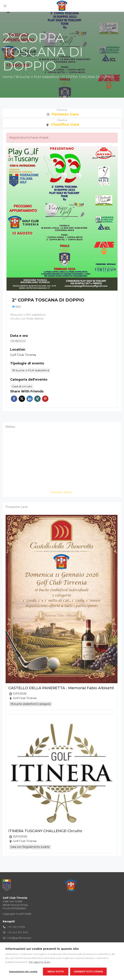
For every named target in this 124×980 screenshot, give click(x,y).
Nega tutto (56, 972)
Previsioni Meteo (62, 492)
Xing (37, 399)
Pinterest (45, 399)
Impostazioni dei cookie (23, 972)
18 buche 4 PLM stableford (37, 77)
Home (8, 77)
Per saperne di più (40, 962)
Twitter (22, 399)
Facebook (14, 399)
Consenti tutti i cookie (88, 972)
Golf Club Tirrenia (23, 355)
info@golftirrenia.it (19, 938)
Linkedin (30, 399)
